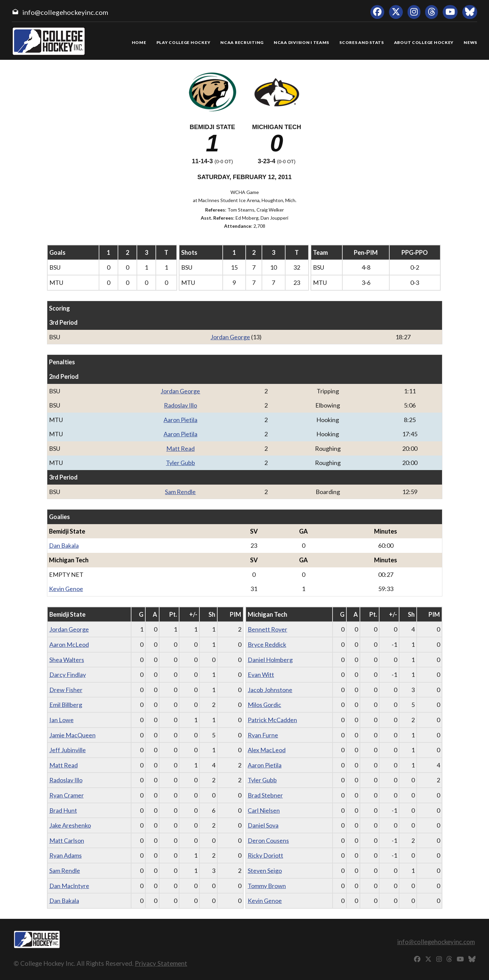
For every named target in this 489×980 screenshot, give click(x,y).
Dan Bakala (64, 545)
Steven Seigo (265, 871)
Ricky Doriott (265, 855)
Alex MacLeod (267, 750)
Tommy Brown (267, 886)
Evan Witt (261, 675)
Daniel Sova (263, 825)
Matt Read (180, 448)
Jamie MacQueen (72, 735)
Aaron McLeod (69, 644)
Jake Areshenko (70, 825)
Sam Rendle (180, 492)
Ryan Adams (66, 855)
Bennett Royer (267, 629)
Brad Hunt (63, 810)
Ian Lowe (62, 720)
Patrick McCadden (272, 720)
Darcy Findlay (68, 675)
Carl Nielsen (264, 810)
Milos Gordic (264, 705)
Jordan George (230, 337)
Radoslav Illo (180, 405)
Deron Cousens (268, 840)
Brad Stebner (265, 795)
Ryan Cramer (67, 795)
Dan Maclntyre (69, 886)
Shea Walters (67, 660)
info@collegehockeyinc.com (65, 12)
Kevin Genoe (66, 589)
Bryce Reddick (267, 644)
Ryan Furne (263, 735)
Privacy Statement (161, 963)
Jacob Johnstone (270, 690)
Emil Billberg (66, 705)
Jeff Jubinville (68, 750)
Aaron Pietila (180, 420)
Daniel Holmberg (270, 660)
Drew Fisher (66, 690)
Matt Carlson (67, 840)
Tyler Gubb (180, 463)
